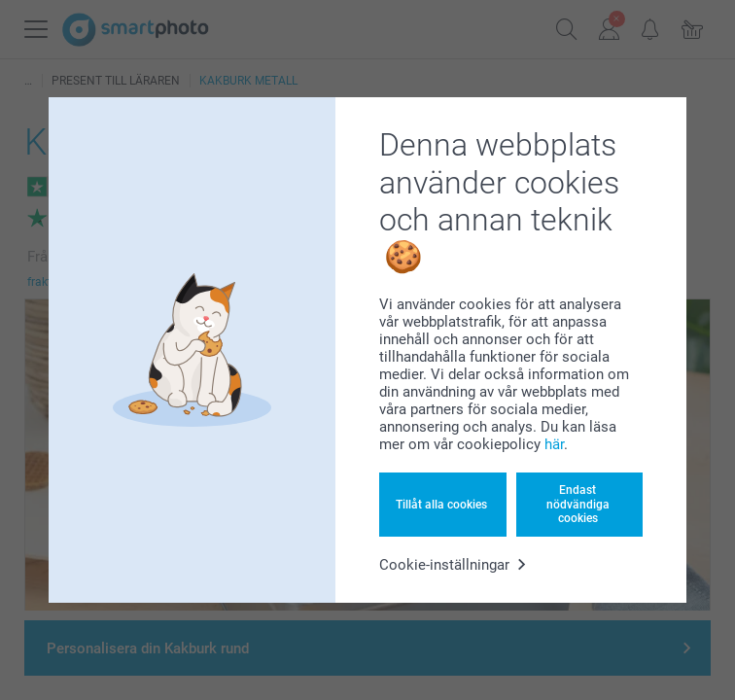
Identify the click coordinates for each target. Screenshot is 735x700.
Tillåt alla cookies (441, 505)
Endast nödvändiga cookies (578, 504)
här (554, 444)
